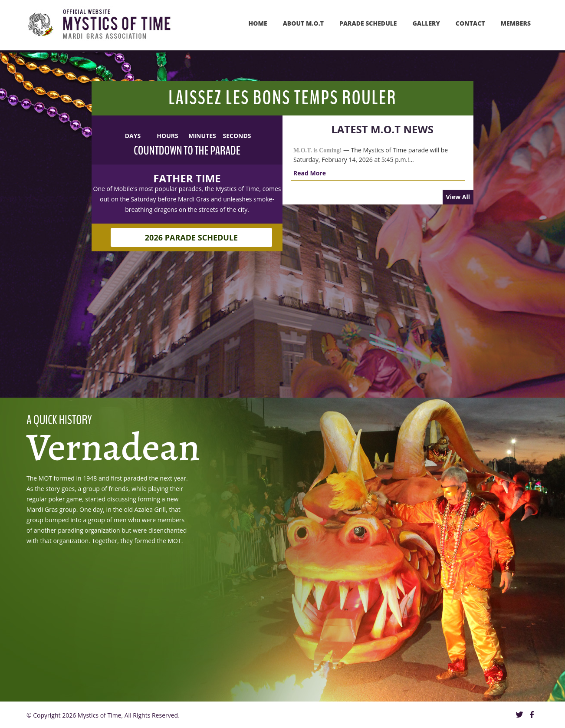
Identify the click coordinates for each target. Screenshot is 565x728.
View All (458, 197)
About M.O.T (303, 23)
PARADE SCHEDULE (368, 23)
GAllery (426, 23)
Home (258, 23)
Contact (470, 23)
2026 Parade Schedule (191, 237)
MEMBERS (516, 23)
